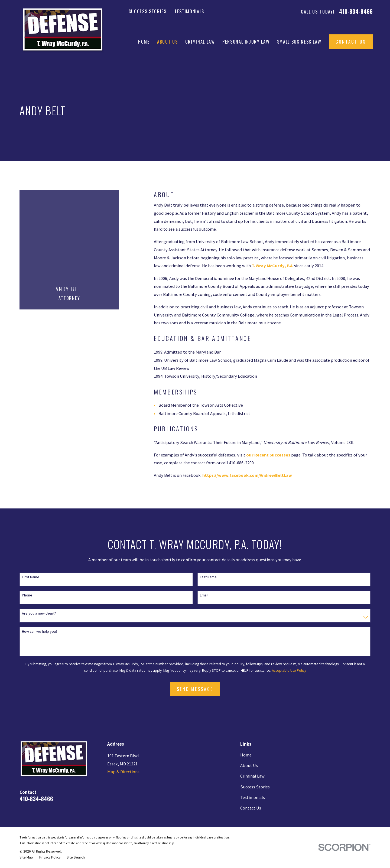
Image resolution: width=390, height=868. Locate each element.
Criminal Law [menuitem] (200, 42)
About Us (249, 765)
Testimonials (189, 11)
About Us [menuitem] (167, 42)
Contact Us (351, 42)
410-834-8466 (356, 11)
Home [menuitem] (144, 42)
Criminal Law (252, 776)
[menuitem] (26, 857)
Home (246, 755)
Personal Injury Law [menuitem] (246, 42)
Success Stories (148, 11)
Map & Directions (123, 772)
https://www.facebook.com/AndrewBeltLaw (247, 475)
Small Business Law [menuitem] (299, 42)
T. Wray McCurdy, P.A (272, 266)
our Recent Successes (268, 455)
